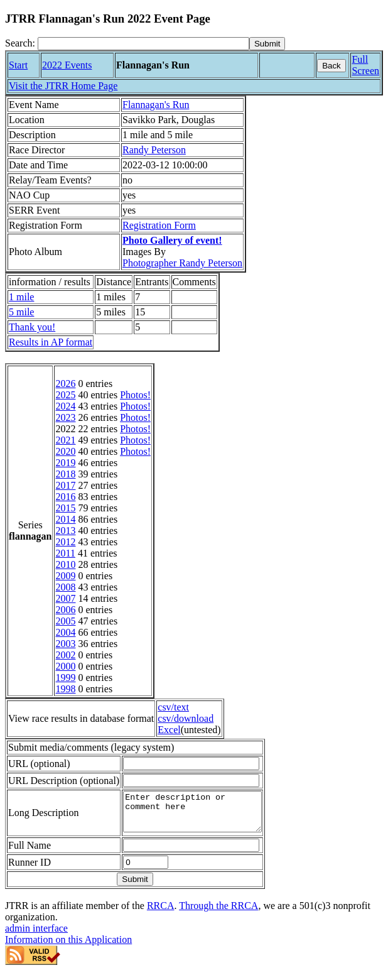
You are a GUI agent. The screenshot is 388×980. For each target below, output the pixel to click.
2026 (65, 384)
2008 (65, 587)
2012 (65, 542)
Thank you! (32, 327)
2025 (65, 395)
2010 (65, 564)
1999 (65, 678)
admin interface (36, 936)
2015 (65, 508)
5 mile (21, 312)
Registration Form (159, 225)
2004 (65, 632)
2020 (65, 451)
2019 (65, 463)
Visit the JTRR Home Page (63, 86)
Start (18, 65)
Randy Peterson (154, 150)
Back (331, 66)
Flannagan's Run (156, 105)
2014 (65, 519)
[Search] (143, 44)
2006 (65, 610)
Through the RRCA (218, 913)
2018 (65, 474)
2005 (65, 621)
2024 (65, 406)
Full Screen (365, 65)
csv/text (173, 707)
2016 (65, 497)
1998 (65, 689)
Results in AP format (51, 342)
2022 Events (67, 65)
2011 (65, 553)
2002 (65, 655)
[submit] (267, 44)
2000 (65, 666)
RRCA (161, 913)
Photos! (135, 395)
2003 (65, 644)
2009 (65, 576)
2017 (65, 485)
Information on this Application (68, 947)
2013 (65, 531)
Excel (169, 730)
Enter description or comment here (200, 815)
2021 (65, 440)
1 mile (21, 297)
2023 (65, 417)
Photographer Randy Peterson (182, 263)
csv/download (186, 718)
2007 (65, 598)
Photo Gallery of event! (172, 240)
